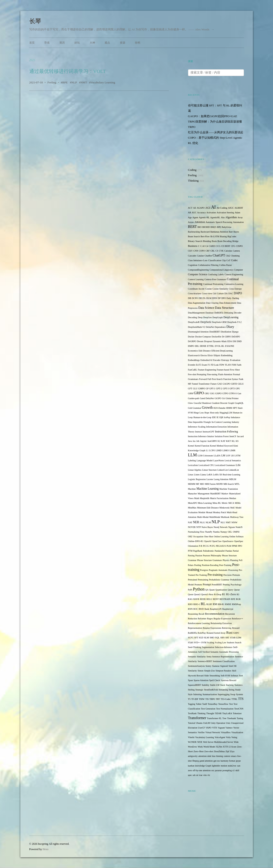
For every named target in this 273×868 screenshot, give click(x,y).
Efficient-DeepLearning (222, 351)
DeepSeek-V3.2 (235, 322)
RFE (233, 599)
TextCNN (239, 709)
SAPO (236, 633)
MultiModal (215, 517)
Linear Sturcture (209, 470)
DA (226, 293)
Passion (199, 556)
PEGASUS (221, 546)
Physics (226, 560)
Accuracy (201, 213)
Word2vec (193, 747)
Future (214, 384)
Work (200, 747)
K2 (219, 441)
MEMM (192, 484)
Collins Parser (226, 265)
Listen (197, 475)
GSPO (219, 393)
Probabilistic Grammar (219, 580)
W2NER (192, 742)
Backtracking (194, 232)
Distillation (226, 332)
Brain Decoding (224, 241)
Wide (236, 742)
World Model (209, 747)
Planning (234, 560)
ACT (190, 208)
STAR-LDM (236, 638)
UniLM (207, 723)
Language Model (205, 460)
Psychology (236, 585)
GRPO (199, 393)
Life (238, 465)
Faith (239, 365)
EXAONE (230, 346)
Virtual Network (213, 732)
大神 (92, 43)
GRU (207, 393)
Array (240, 217)
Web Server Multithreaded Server (218, 742)
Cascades (192, 256)
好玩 (77, 43)
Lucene (210, 479)
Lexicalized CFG (206, 465)
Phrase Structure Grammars (210, 560)
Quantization (221, 590)
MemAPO (193, 503)
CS (217, 251)
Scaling (211, 643)
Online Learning (221, 537)
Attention (200, 222)
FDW (222, 365)
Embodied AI (207, 360)
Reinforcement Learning (199, 623)
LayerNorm (219, 460)
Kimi (236, 446)
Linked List (222, 470)
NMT (84, 82)
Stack (223, 685)
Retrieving (227, 628)
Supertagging (224, 694)
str (197, 775)
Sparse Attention (201, 680)
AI (213, 207)
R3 (238, 594)
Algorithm (231, 217)
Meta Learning (205, 503)
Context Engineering (234, 274)
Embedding (227, 355)
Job (198, 441)
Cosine (208, 289)
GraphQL (239, 403)
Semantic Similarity (197, 657)
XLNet (219, 747)
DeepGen (207, 317)
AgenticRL (215, 217)
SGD (201, 638)
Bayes (236, 232)
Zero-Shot (198, 751)
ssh (194, 775)
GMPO (202, 388)
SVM (204, 643)
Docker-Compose (203, 337)
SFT (196, 638)
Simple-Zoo (210, 671)
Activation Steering (225, 213)
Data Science (206, 308)
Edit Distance (205, 351)
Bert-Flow (205, 236)
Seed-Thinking (195, 647)
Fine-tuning (212, 374)
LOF (228, 456)
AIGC (231, 208)
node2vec (232, 766)
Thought (210, 713)
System (239, 694)
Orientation (193, 546)
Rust (229, 632)
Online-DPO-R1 (196, 541)
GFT (190, 388)
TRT (218, 699)
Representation (195, 628)
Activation (211, 213)
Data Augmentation (197, 303)
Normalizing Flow (196, 532)
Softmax (235, 676)
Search (238, 643)
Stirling (191, 690)
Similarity (193, 671)
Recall (201, 614)
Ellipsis (217, 355)
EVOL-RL (219, 346)
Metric (225, 503)
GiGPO (218, 398)
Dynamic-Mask (220, 341)
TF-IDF (195, 699)
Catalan (200, 256)
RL (203, 604)
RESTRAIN (225, 599)
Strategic (199, 690)
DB (190, 298)
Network (224, 527)
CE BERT (226, 246)
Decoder (238, 313)
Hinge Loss (199, 413)
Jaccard (240, 436)
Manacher (193, 494)
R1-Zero (231, 594)
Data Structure (224, 308)
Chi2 (228, 256)
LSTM (237, 456)
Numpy (224, 532)
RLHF (209, 604)
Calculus (228, 251)
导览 (47, 43)
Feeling (52, 82)
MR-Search (229, 484)
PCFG (212, 546)
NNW (234, 522)
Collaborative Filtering (208, 265)
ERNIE (203, 346)
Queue (237, 590)
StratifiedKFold (211, 690)
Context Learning (196, 279)
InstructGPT (208, 432)
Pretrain (236, 575)
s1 (234, 770)
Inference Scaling (197, 427)
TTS (241, 699)
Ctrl (215, 293)
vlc (209, 775)
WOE (200, 742)
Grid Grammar (195, 408)
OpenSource (228, 541)
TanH (205, 704)
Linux (191, 475)
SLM (206, 638)
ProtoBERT (217, 585)
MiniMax (192, 508)
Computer (239, 270)
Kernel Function (202, 446)
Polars (191, 565)
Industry (235, 422)
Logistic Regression (197, 479)
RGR (238, 599)
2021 (32, 60)
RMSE (228, 604)
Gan (239, 393)
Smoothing (215, 676)
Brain (214, 241)
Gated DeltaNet (207, 398)
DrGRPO (192, 341)
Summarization (210, 694)
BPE (65, 82)
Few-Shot (235, 370)
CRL (213, 251)
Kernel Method (217, 446)
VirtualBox (226, 732)
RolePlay (202, 633)
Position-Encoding (210, 565)
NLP (74, 82)
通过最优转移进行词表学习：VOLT (68, 71)
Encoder (217, 360)
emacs (234, 756)
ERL (197, 346)
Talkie (199, 704)
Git (223, 398)
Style (190, 694)
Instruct (199, 432)
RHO (190, 604)
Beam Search (194, 236)
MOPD (219, 484)
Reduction (193, 619)
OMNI (236, 532)
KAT (223, 441)
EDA (230, 341)
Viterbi (191, 737)
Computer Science (198, 274)
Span (190, 680)
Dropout (208, 341)
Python (199, 589)
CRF (208, 251)
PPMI (235, 546)
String (232, 690)
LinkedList (234, 470)
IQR (221, 417)
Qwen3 (197, 594)
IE (217, 417)
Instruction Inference (197, 436)
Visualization (237, 732)
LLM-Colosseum (205, 456)
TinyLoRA (227, 713)
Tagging (192, 704)
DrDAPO (236, 337)
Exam (204, 365)
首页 (32, 43)
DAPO (238, 293)
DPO (224, 298)
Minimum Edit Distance (208, 508)
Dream (200, 341)
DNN (215, 298)
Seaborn (231, 643)
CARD (212, 246)
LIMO (226, 450)
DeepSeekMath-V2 (197, 327)
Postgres (204, 570)
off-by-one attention (202, 770)
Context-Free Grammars (215, 279)
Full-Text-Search (215, 379)
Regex (210, 619)
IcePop (227, 417)
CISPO (239, 246)
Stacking (230, 685)
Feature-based (223, 370)
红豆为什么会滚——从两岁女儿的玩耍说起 (216, 132)
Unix (228, 723)
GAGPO (226, 384)
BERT (193, 227)
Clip (224, 260)
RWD (201, 609)
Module (202, 512)
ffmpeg (196, 761)
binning (220, 756)
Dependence (220, 327)
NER (196, 522)
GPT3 (232, 388)
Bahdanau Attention (219, 232)
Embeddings (194, 360)
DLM (209, 298)
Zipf (227, 751)
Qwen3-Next (207, 594)
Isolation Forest (222, 436)
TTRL (234, 699)
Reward (236, 628)
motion (224, 766)
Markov (225, 494)
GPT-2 (219, 388)
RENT (216, 599)
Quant (212, 590)
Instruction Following (226, 432)
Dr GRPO (226, 337)
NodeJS (239, 527)
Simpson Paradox (223, 671)
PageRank (198, 551)
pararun (218, 770)
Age (190, 217)
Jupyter (203, 441)
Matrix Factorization (219, 498)
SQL (217, 638)
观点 (107, 43)
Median (233, 498)
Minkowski (224, 508)
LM (223, 456)
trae (201, 775)
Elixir (210, 355)
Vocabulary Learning (103, 82)
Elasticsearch (194, 355)
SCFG (191, 638)
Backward (205, 232)
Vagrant (221, 728)
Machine (192, 489)
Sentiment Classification (224, 661)
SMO (212, 638)
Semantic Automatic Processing (225, 652)
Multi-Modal (203, 517)
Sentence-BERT (205, 661)
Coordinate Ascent (196, 289)
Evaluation (235, 360)
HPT (235, 408)
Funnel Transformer (201, 384)
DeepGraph (218, 317)
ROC (196, 609)
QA (207, 590)
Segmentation (208, 647)
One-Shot (209, 537)
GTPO (225, 393)
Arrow (191, 222)
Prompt (207, 584)
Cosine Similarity (220, 289)
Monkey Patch (220, 512)
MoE (233, 508)
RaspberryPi (216, 609)
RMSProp (236, 604)
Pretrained (193, 580)
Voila (228, 737)
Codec (235, 260)
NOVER (192, 527)
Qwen (191, 594)
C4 (207, 246)
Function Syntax (231, 379)
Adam (237, 213)
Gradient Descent (220, 403)
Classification (215, 260)
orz (213, 770)
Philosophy (216, 556)
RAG (190, 599)
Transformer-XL (214, 718)
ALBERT (239, 208)
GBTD (234, 384)
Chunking (235, 256)
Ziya (232, 751)
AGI (208, 208)
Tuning (240, 718)
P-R (201, 546)
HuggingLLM (226, 413)
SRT (227, 638)
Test (231, 704)
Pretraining (203, 580)
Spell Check (215, 680)
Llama (203, 475)
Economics (193, 351)
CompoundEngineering (198, 270)
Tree (224, 718)
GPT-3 (226, 388)
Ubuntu (199, 723)
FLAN (228, 365)
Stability (205, 685)
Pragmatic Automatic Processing (223, 570)
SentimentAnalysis (197, 666)
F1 (209, 365)
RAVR (196, 599)
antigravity (193, 756)
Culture (220, 293)
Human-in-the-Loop (202, 417)
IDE (214, 417)
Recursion (230, 614)
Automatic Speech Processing (219, 222)
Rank (207, 609)
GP (207, 388)
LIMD (219, 450)
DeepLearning (231, 317)
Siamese (216, 666)
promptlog (227, 770)
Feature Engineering (207, 370)
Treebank (232, 718)
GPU (238, 388)
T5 (189, 699)
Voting (234, 737)
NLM (208, 522)
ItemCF (233, 436)
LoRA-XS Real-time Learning (227, 475)
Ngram (232, 527)
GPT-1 (212, 388)
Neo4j (216, 527)
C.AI (203, 246)
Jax (194, 441)
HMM (229, 408)
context (227, 756)
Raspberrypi (228, 609)
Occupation (198, 537)
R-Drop (218, 594)
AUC (194, 213)
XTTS (226, 747)
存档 (138, 43)
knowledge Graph (203, 766)
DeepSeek (206, 322)
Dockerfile (217, 337)
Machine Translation (229, 489)
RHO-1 (197, 604)
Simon (201, 671)
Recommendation (215, 614)
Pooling (198, 565)
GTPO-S (233, 393)
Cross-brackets (195, 293)
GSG (212, 393)
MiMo (238, 503)
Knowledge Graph (197, 450)
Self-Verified (204, 652)
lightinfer (216, 766)
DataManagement (196, 313)
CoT (229, 260)
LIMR (232, 450)
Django (235, 332)
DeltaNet (210, 327)
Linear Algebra (195, 470)
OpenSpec (239, 541)
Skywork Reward (196, 676)
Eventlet (192, 365)
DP (219, 298)
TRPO (212, 699)
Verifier (201, 732)
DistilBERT (215, 332)
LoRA (209, 475)
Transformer (197, 718)
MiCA (231, 503)
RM (215, 604)
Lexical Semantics (233, 460)
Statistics (238, 685)
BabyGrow (227, 227)
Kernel (191, 446)
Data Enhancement (228, 303)
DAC (231, 293)
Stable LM (215, 685)
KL (233, 441)
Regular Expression (222, 619)
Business (193, 246)
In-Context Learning (221, 422)
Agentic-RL (204, 217)
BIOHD (206, 227)
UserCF (201, 728)
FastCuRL (193, 370)
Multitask (225, 517)
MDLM (233, 479)
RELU (209, 599)
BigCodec (232, 236)
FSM (234, 365)
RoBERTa (193, 633)
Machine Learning (208, 489)
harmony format (228, 761)
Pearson (206, 556)
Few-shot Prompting (197, 374)
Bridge (235, 241)
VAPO (209, 728)
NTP (199, 527)
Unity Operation (218, 723)
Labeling (192, 460)
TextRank (192, 713)
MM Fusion (210, 484)
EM (234, 341)
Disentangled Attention (198, 332)
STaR (190, 643)
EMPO (191, 346)
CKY (190, 251)
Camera (236, 251)
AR (190, 213)
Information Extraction (216, 427)
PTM (190, 551)
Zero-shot (209, 751)
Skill (234, 671)
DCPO (195, 298)
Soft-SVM (225, 676)
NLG (202, 522)
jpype (238, 761)
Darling (236, 298)
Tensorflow (223, 704)
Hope (207, 413)
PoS (241, 560)
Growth (207, 408)
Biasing (223, 236)
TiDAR (218, 713)
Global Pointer (232, 398)
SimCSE (233, 666)
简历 (62, 43)
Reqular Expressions (212, 628)
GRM (191, 393)
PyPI (190, 590)
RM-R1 (221, 604)
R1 (224, 594)
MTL (237, 484)
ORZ (190, 537)
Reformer (202, 619)
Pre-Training (201, 575)
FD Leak (215, 365)
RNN (190, 609)
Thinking (193, 181)
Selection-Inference (224, 647)
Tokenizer (237, 713)
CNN (196, 251)
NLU (223, 522)
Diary (230, 327)
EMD (239, 341)
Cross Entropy (235, 289)
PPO (240, 546)
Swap (233, 694)
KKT (229, 441)
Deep (200, 317)
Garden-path (194, 398)
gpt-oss (217, 761)
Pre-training (215, 575)
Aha (223, 217)
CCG (218, 246)
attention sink (205, 756)
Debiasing (229, 313)
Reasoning (193, 614)
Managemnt (204, 493)
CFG (233, 246)
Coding (192, 170)
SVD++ (197, 643)
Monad (209, 512)
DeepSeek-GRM (219, 322)
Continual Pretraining (213, 284)
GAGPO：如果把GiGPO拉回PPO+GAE (213, 116)
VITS (215, 728)
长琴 (35, 21)
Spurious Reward (228, 680)
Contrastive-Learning (234, 284)
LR (232, 456)
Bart (231, 232)
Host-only (214, 413)
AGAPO (201, 208)
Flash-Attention (225, 374)
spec (190, 775)
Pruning (226, 585)
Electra (203, 355)
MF (197, 484)
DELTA (202, 298)
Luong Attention (221, 479)
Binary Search (195, 241)
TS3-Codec (226, 699)
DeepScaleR (194, 322)
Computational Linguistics (221, 270)
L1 (207, 450)
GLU (195, 388)
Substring (197, 694)
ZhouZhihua (219, 751)
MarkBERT (215, 494)
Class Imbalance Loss (198, 260)
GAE (220, 384)
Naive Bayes (207, 527)
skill (237, 770)
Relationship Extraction (221, 623)
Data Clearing (212, 303)
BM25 (213, 227)
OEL (230, 532)
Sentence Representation (223, 657)
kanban (191, 766)
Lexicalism (193, 465)
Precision (227, 575)
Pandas (229, 551)
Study (238, 690)
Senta (209, 657)
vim (205, 775)
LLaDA (217, 456)
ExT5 (199, 365)
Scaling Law (220, 643)
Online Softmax (237, 537)
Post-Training (225, 565)
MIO (202, 484)
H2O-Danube (219, 408)
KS (237, 441)
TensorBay (213, 704)
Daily (229, 298)
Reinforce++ (238, 619)
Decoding (193, 317)
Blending (207, 241)
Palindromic (208, 551)
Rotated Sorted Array (216, 633)
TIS (207, 699)
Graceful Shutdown (202, 403)
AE (195, 208)
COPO (202, 251)
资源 (123, 43)
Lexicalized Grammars (225, 465)
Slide (206, 676)
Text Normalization (225, 709)
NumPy (209, 532)
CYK (221, 251)
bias (214, 756)
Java (190, 441)
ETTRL (211, 346)
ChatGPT (219, 255)
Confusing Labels (216, 274)
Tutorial (192, 723)
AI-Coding (222, 208)
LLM (193, 455)
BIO (199, 227)
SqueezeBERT (195, 685)
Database (210, 313)
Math (197, 498)
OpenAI (208, 541)
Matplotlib (205, 498)
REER (203, 599)
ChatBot (208, 256)
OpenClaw (217, 541)
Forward (203, 379)
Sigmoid (224, 666)
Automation (238, 222)
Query (230, 590)
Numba (216, 532)
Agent (195, 217)
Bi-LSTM (215, 236)
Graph (231, 403)
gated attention (206, 761)
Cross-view (207, 293)
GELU (241, 384)
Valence (229, 728)
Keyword (228, 446)
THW (202, 699)
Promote (198, 585)
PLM (229, 546)
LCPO (212, 450)
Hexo (46, 849)
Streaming (223, 690)
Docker (191, 337)
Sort (241, 676)
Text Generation (208, 709)
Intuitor (211, 436)
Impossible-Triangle (202, 422)
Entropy (225, 360)
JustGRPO (212, 441)
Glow (190, 403)
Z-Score (233, 747)
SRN (222, 638)
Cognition (193, 265)
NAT (190, 522)
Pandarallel (220, 551)
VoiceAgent (220, 737)
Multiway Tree (237, 517)
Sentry (208, 666)
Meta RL (217, 503)
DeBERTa (219, 313)
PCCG (206, 546)
